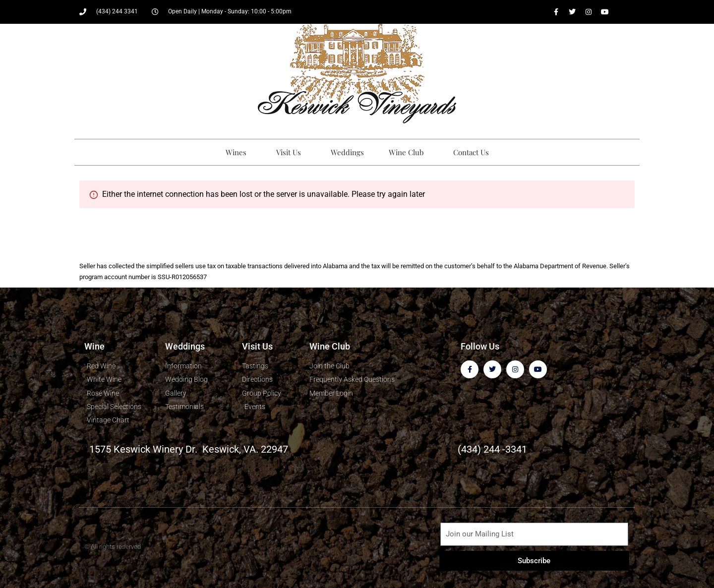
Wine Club (409, 152)
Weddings (347, 152)
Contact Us (471, 152)
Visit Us (291, 152)
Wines (238, 152)
